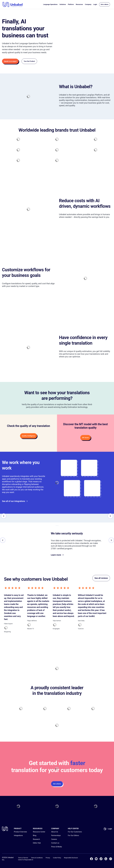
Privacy (48, 858)
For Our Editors (73, 835)
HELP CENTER (73, 829)
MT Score (85, 438)
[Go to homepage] (13, 4)
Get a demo (104, 4)
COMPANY (55, 829)
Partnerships (56, 835)
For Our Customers (75, 832)
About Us (55, 832)
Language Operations (50, 4)
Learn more (57, 555)
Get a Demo (57, 784)
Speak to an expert (10, 61)
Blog (35, 835)
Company (88, 4)
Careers (54, 839)
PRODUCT (18, 829)
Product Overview (20, 832)
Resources (79, 4)
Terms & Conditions (37, 858)
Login (95, 4)
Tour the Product (29, 61)
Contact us (55, 843)
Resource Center (39, 832)
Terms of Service (23, 858)
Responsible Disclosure (71, 858)
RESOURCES (38, 829)
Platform (71, 4)
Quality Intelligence (28, 436)
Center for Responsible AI (26, 860)
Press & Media (57, 847)
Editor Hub (37, 843)
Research (36, 839)
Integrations (18, 835)
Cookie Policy (57, 858)
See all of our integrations (15, 501)
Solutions (63, 4)
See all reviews (101, 578)
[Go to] (72, 488)
